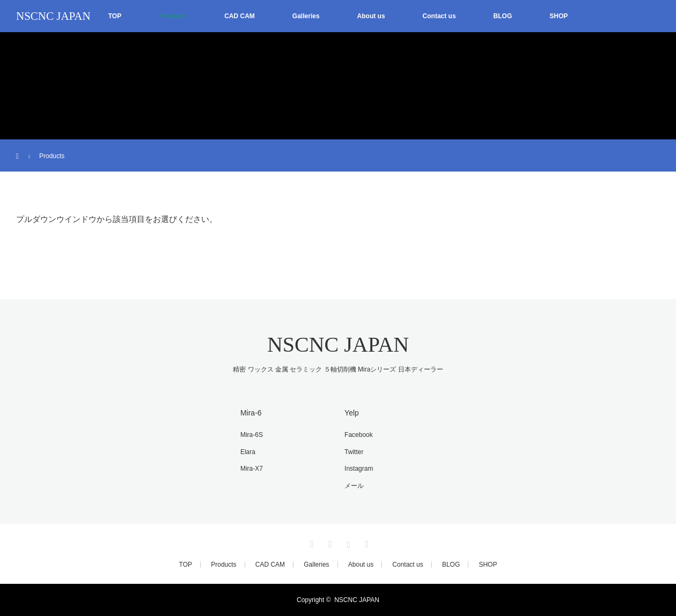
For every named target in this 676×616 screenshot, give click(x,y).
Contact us (439, 16)
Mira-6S (252, 435)
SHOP (559, 16)
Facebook (359, 435)
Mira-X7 (252, 469)
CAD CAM (240, 16)
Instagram (359, 469)
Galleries (306, 16)
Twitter (354, 452)
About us (371, 16)
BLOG (503, 16)
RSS (365, 543)
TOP (115, 16)
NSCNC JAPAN (53, 16)
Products (173, 16)
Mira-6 (251, 413)
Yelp (352, 413)
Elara (248, 452)
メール (354, 486)
